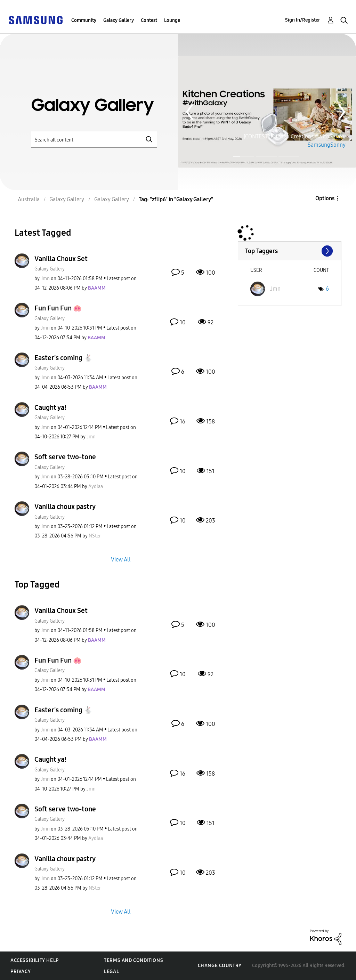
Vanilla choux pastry (65, 507)
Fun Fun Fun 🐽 (58, 308)
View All (121, 560)
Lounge (172, 20)
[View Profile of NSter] (95, 536)
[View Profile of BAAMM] (97, 288)
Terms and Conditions (133, 960)
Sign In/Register (303, 20)
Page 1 (234, 157)
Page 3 (289, 157)
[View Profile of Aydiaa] (96, 487)
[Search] (94, 140)
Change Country (220, 966)
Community (84, 20)
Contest (149, 20)
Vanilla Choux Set (61, 259)
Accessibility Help (35, 960)
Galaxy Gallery (119, 20)
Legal (111, 971)
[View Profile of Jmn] (45, 279)
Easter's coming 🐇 (63, 358)
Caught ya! (51, 407)
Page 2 (266, 157)
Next (342, 112)
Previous (189, 112)
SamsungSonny (327, 145)
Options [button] (325, 198)
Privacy (21, 971)
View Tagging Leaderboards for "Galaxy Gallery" (290, 251)
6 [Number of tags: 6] (327, 289)
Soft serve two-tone (65, 457)
